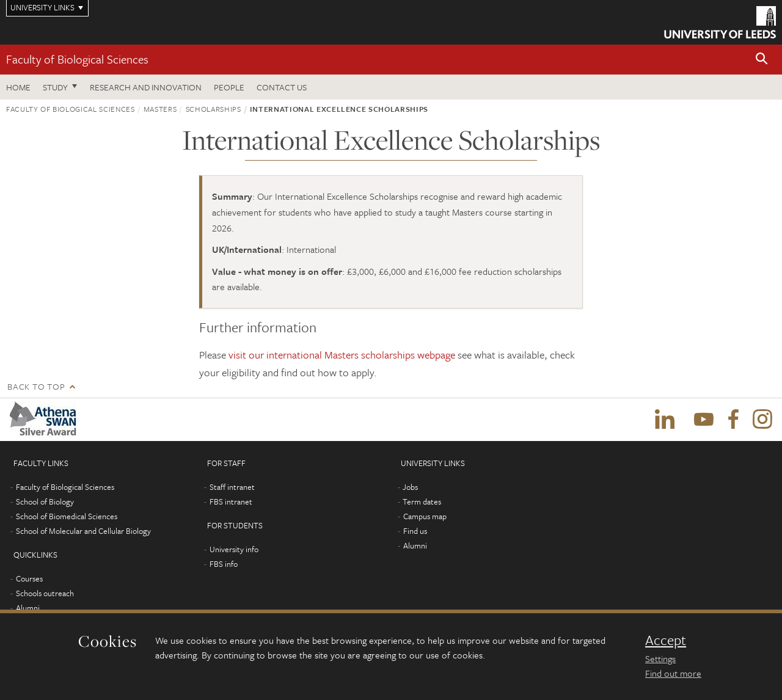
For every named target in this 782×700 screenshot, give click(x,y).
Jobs (410, 487)
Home (18, 87)
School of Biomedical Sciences (67, 516)
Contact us (282, 87)
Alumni (28, 608)
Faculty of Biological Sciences (77, 59)
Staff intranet (232, 487)
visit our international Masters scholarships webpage (342, 355)
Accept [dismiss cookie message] (666, 640)
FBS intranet (231, 501)
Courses (29, 578)
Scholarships (214, 109)
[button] (762, 60)
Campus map (425, 516)
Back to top (36, 386)
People (229, 87)
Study (55, 87)
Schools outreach (45, 593)
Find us (415, 531)
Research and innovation (146, 87)
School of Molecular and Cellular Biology (83, 531)
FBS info (224, 564)
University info (234, 549)
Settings (660, 658)
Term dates (422, 501)
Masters (160, 109)
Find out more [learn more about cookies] (673, 673)
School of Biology (45, 501)
